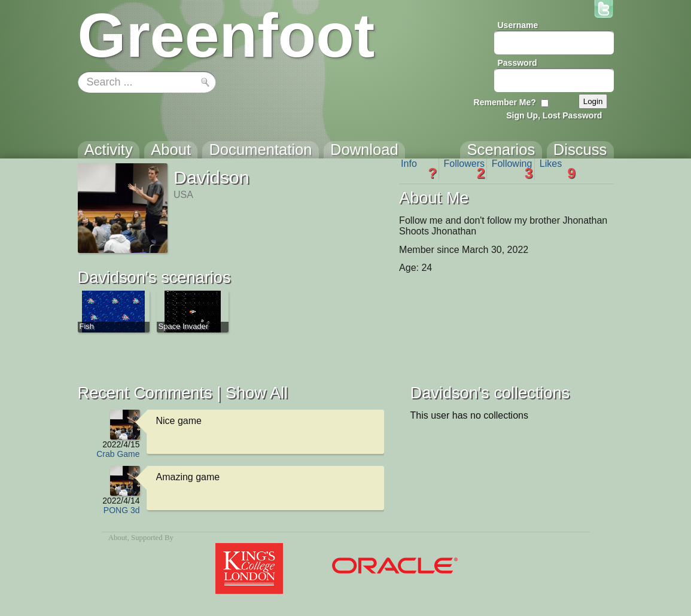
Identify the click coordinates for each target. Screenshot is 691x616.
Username (518, 25)
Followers (465, 169)
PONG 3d (122, 510)
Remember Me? (505, 102)
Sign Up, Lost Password (554, 115)
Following (512, 169)
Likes (558, 169)
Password (518, 63)
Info (419, 169)
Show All (257, 393)
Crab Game (118, 454)
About (118, 538)
